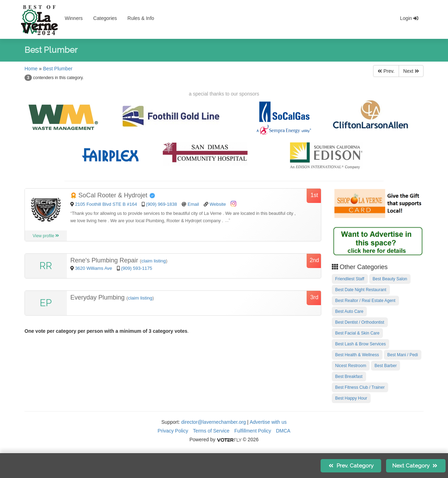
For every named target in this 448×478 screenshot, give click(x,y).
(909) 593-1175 (137, 268)
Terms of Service (211, 431)
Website (218, 204)
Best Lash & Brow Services (361, 344)
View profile (46, 236)
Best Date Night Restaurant (361, 290)
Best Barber (386, 366)
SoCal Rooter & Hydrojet (113, 195)
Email (193, 204)
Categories (105, 18)
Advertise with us (268, 422)
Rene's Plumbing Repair (105, 260)
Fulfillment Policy (253, 431)
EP (46, 303)
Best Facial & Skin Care (358, 333)
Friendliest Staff (350, 279)
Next (411, 71)
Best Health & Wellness (357, 355)
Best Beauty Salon (390, 279)
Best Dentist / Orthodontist (360, 322)
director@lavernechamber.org (214, 422)
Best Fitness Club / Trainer (360, 387)
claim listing (154, 261)
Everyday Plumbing (98, 297)
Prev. (386, 71)
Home (31, 69)
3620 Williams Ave (94, 268)
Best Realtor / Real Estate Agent (365, 301)
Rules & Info (141, 18)
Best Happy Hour (351, 398)
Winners (74, 18)
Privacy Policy (173, 431)
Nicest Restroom (351, 366)
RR (46, 266)
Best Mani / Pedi (403, 355)
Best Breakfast (349, 377)
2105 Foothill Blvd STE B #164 (106, 204)
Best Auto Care (349, 311)
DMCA (283, 431)
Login (409, 18)
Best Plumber (58, 69)
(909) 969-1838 (162, 204)
